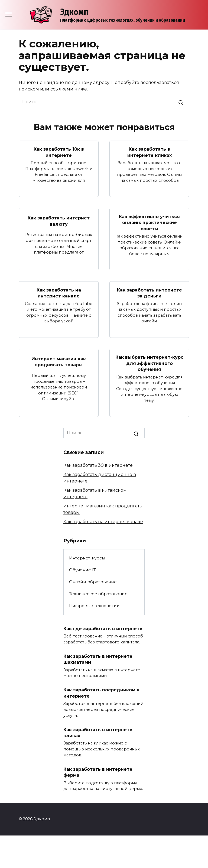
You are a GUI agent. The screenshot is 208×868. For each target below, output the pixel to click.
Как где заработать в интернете (103, 628)
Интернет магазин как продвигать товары (59, 362)
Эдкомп (74, 12)
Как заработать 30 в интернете (98, 465)
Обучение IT (82, 570)
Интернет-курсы (87, 558)
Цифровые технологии (94, 606)
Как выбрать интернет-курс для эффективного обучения (149, 363)
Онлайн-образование (93, 582)
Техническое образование (98, 594)
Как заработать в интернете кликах (149, 152)
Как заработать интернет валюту (59, 221)
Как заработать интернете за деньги (149, 293)
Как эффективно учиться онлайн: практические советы (149, 222)
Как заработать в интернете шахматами (98, 659)
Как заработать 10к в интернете (59, 152)
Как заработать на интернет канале (59, 293)
